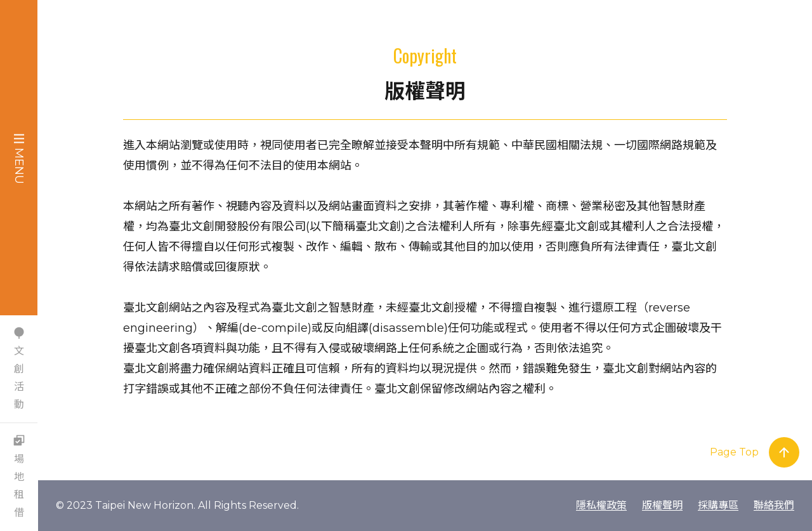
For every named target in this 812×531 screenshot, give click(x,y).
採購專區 (718, 505)
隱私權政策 (601, 505)
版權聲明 (662, 505)
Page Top (734, 452)
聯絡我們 (774, 505)
